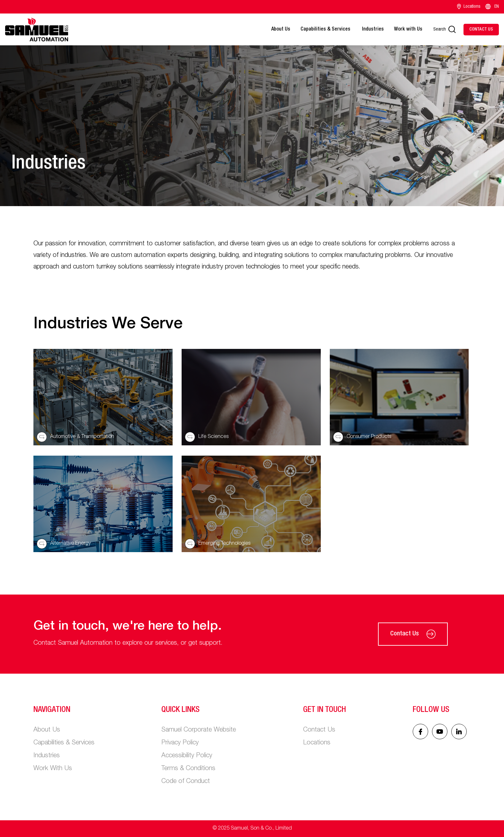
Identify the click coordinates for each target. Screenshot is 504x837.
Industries (373, 30)
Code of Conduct (186, 782)
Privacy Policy (180, 743)
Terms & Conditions (188, 769)
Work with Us (408, 30)
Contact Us (413, 634)
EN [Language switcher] (492, 7)
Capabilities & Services (326, 30)
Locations (469, 7)
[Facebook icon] (420, 732)
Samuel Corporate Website (199, 730)
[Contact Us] (481, 30)
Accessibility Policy (187, 756)
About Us (281, 30)
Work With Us (53, 769)
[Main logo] (37, 29)
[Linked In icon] (440, 732)
